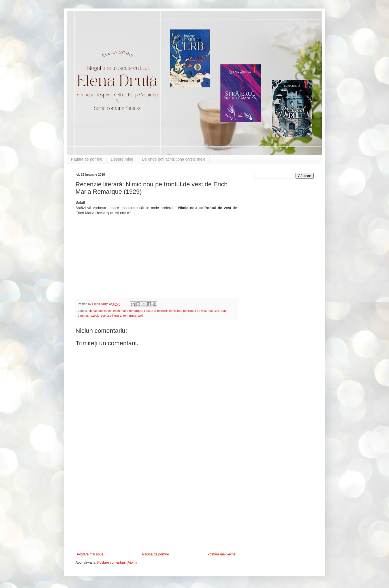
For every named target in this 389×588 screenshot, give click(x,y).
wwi (141, 316)
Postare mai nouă (90, 554)
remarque (130, 316)
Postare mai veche (221, 554)
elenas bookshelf (100, 311)
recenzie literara (111, 316)
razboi (94, 316)
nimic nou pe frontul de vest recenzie (194, 311)
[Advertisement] (156, 510)
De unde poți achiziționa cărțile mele (174, 159)
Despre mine (122, 159)
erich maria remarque (128, 311)
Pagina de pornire (87, 159)
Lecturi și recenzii (156, 311)
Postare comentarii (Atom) (117, 563)
